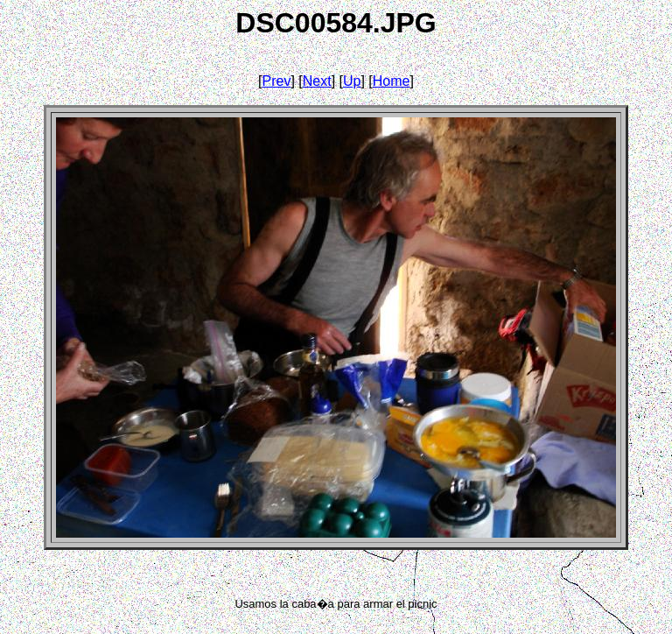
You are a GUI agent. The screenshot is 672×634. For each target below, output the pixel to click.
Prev (277, 81)
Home (392, 81)
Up (352, 81)
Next (317, 81)
